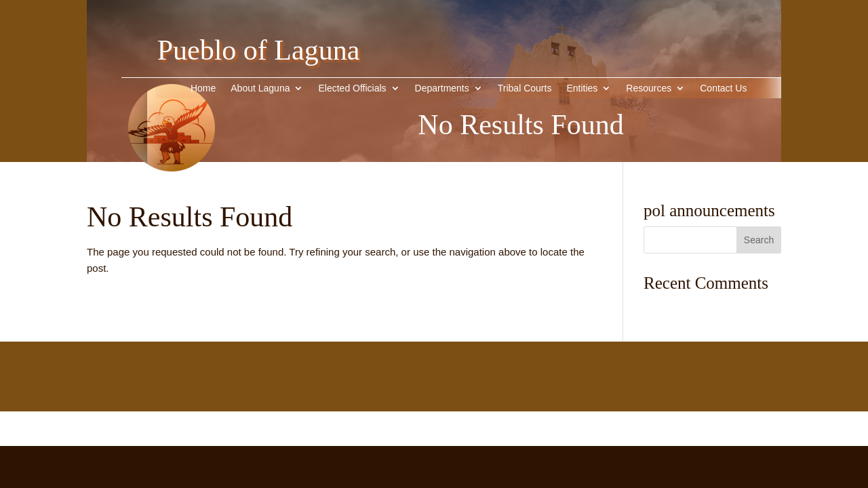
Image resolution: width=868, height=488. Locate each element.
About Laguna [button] (260, 88)
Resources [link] (649, 88)
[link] (172, 192)
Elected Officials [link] (352, 88)
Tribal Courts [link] (525, 88)
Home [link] (203, 88)
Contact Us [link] (723, 88)
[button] (759, 240)
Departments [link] (442, 88)
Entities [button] (582, 88)
